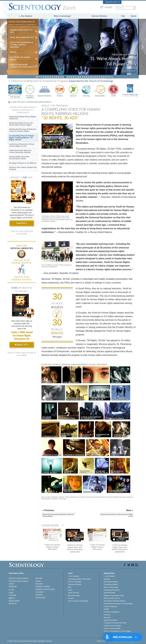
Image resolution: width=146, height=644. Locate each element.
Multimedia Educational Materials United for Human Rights (23, 130)
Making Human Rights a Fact (21, 31)
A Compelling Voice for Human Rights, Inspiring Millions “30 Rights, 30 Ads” (21, 138)
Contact (71, 598)
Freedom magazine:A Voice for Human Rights (22, 66)
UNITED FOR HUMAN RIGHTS (39, 102)
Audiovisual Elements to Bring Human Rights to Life (22, 145)
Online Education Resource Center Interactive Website (20, 151)
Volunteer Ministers (99, 16)
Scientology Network (111, 582)
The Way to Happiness (30, 91)
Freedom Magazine (130, 95)
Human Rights (100, 90)
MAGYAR (39, 578)
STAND (106, 609)
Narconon (73, 90)
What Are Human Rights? (22, 37)
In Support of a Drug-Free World (115, 623)
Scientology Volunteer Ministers (115, 601)
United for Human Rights (112, 626)
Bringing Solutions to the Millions (23, 163)
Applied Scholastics (44, 90)
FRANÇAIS (13, 587)
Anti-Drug (86, 90)
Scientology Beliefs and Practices (80, 579)
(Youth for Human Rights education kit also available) (22, 354)
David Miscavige (109, 593)
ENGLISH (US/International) (19, 578)
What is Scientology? (63, 16)
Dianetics (107, 579)
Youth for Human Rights (112, 628)
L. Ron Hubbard (26, 16)
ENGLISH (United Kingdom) (18, 581)
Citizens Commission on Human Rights (117, 631)
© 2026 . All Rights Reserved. (30, 641)
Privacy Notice (102, 641)
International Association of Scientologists (118, 604)
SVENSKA (39, 584)
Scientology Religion (111, 584)
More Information (74, 595)
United (13, 52)
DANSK (11, 584)
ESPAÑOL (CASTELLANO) (45, 589)
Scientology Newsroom (112, 590)
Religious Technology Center (114, 595)
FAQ (123, 16)
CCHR (113, 90)
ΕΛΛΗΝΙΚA (39, 592)
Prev (40, 77)
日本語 (11, 593)
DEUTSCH (12, 604)
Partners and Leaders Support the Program (23, 168)
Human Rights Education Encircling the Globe (19, 158)
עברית (11, 590)
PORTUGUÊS (40, 598)
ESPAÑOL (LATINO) (43, 587)
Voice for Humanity (75, 582)
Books (134, 16)
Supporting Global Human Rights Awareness (23, 118)
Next (109, 77)
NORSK (38, 581)
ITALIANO (39, 595)
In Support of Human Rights (20, 58)
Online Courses (73, 593)
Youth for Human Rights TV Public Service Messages (22, 45)
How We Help (15, 97)
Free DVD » (22, 223)
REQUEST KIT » (22, 345)
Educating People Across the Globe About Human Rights (21, 124)
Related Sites (113, 2)
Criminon (60, 90)
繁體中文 (12, 598)
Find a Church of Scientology (78, 601)
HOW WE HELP (19, 102)
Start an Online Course (112, 598)
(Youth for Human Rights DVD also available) (22, 233)
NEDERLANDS (14, 601)
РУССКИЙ (12, 595)
